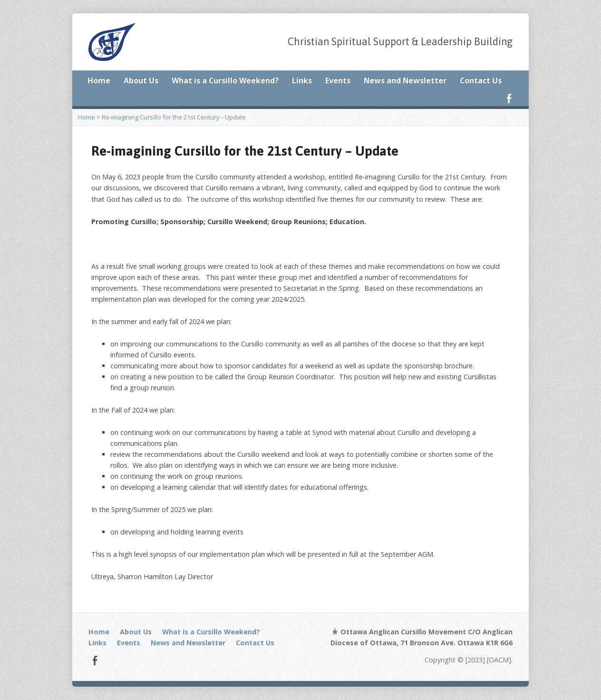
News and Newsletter (405, 80)
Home (99, 80)
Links (302, 80)
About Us (141, 80)
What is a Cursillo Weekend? (225, 80)
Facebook (509, 98)
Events (338, 80)
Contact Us (481, 80)
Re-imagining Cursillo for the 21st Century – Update (174, 117)
